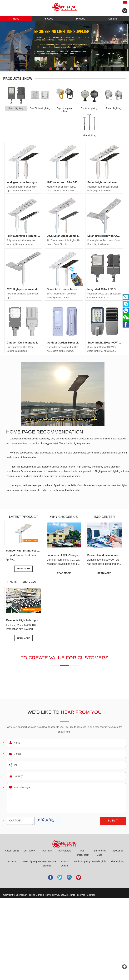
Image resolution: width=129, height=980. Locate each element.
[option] (64, 46)
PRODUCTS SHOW (18, 79)
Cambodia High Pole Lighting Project (24, 620)
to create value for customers (65, 658)
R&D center (104, 517)
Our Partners (64, 851)
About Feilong (12, 851)
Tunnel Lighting (99, 861)
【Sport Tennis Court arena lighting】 (22, 557)
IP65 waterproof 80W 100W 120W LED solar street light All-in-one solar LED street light (64, 182)
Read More (24, 569)
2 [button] (58, 69)
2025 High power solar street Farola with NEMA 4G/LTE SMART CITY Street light (23, 289)
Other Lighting (117, 861)
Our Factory (30, 851)
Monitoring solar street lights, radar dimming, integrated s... (62, 189)
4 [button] (72, 69)
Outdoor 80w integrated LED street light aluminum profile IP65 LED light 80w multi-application (23, 343)
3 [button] (65, 69)
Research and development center (105, 555)
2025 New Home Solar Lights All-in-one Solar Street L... (63, 242)
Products (81, 19)
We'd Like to (64, 712)
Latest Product (23, 517)
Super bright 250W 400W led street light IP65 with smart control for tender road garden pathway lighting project (104, 343)
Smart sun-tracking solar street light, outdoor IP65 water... (22, 189)
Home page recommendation (45, 432)
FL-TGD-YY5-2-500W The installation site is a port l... (21, 627)
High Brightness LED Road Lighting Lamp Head (20, 349)
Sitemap (91, 895)
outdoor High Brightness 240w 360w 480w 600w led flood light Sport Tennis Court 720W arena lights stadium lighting (24, 551)
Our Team (47, 851)
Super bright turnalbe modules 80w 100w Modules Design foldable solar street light (104, 182)
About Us (48, 19)
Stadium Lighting (82, 861)
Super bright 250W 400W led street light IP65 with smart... (102, 349)
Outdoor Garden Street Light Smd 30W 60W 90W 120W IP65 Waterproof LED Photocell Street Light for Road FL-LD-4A (64, 343)
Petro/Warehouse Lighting (47, 864)
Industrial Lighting (65, 864)
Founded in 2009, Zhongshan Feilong (65, 555)
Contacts (113, 19)
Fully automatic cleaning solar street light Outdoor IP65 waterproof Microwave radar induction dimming (23, 236)
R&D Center (117, 851)
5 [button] (78, 69)
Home (16, 19)
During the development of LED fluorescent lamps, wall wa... (63, 349)
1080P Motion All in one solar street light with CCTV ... (62, 296)
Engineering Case (23, 582)
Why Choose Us (64, 517)
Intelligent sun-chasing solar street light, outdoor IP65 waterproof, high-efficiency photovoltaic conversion (23, 182)
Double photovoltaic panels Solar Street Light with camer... (104, 242)
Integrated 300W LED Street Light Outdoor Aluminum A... (104, 296)
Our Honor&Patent (82, 853)
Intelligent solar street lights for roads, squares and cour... (103, 189)
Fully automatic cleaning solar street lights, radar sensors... (21, 242)
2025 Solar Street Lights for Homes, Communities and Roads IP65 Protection (64, 236)
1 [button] (51, 69)
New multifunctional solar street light (22, 296)
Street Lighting (30, 861)
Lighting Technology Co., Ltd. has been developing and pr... (63, 562)
